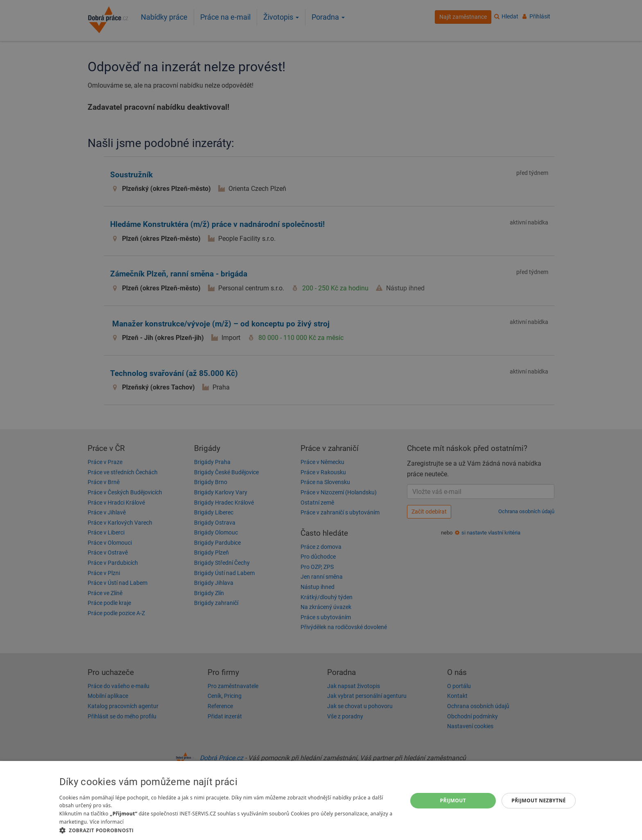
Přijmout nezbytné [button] (539, 800)
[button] (228, 830)
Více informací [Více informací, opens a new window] (107, 822)
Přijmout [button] (453, 800)
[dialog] (321, 800)
